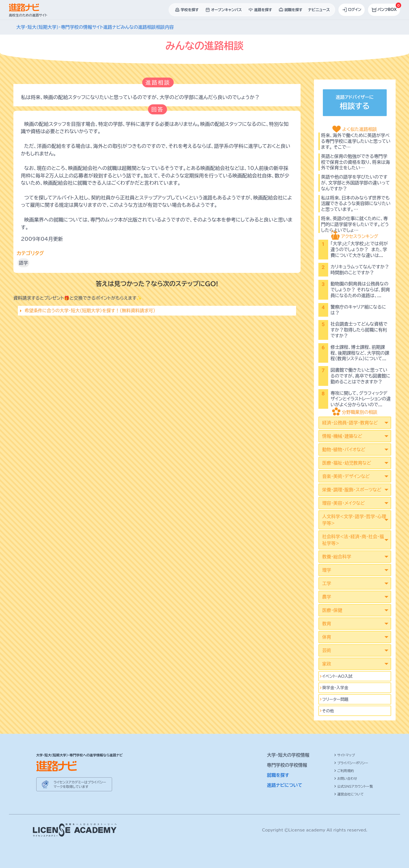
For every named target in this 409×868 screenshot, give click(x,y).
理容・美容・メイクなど (344, 503)
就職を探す (278, 775)
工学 (327, 583)
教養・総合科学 (337, 557)
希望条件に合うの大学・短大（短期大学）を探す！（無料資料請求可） (90, 311)
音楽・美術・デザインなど (346, 476)
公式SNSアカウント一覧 (354, 786)
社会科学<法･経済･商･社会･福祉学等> (353, 540)
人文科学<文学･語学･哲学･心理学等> (354, 520)
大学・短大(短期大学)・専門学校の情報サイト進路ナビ (69, 27)
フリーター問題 (335, 699)
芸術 (327, 650)
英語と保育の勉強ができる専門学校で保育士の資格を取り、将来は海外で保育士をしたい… (356, 162)
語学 (23, 263)
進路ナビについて (285, 785)
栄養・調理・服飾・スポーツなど (352, 490)
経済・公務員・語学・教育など (350, 423)
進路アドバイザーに (355, 103)
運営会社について (349, 794)
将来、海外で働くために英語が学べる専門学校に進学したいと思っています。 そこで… (356, 141)
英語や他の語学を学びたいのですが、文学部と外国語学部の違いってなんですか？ (356, 183)
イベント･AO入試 (337, 676)
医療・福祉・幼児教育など (347, 463)
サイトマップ (344, 755)
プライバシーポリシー (351, 763)
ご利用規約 (344, 771)
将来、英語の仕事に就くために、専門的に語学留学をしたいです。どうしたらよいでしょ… (355, 224)
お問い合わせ (346, 778)
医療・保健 (332, 610)
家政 (327, 664)
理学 (327, 570)
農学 (327, 597)
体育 (327, 637)
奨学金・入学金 (335, 688)
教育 (327, 624)
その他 (328, 711)
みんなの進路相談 (138, 27)
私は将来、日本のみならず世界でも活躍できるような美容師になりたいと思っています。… (356, 204)
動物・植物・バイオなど (344, 449)
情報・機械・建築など (342, 436)
